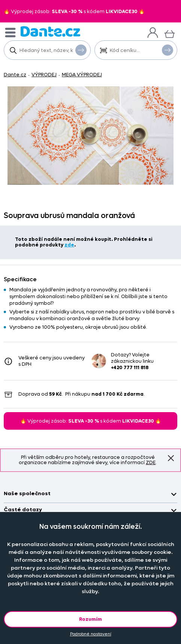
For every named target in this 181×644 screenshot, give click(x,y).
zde (69, 245)
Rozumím (90, 619)
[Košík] (170, 33)
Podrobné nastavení (91, 634)
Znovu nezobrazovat (171, 458)
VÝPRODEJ (44, 75)
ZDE (151, 462)
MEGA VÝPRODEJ (82, 75)
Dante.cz (15, 75)
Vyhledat (81, 50)
